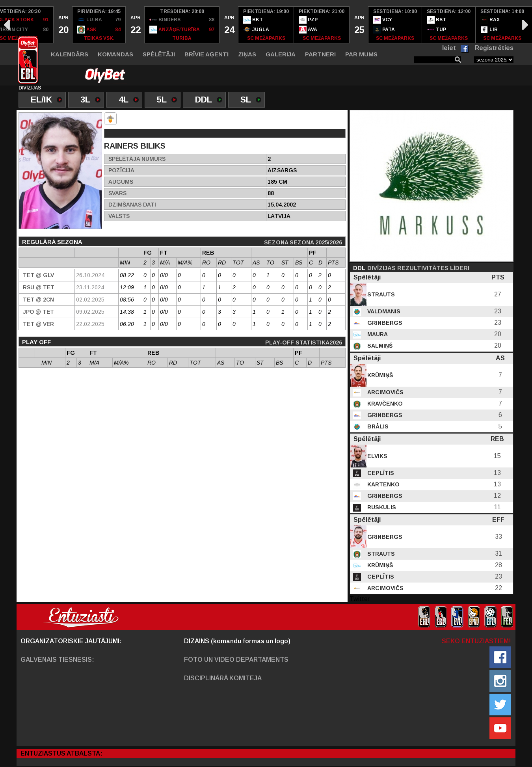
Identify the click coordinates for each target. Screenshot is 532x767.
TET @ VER (38, 324)
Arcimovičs (385, 392)
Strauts (380, 294)
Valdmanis (383, 311)
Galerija (281, 54)
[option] (63, 25)
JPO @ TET (38, 312)
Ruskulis (381, 507)
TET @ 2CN (38, 300)
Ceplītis (380, 473)
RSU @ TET (39, 287)
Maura (377, 334)
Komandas (115, 54)
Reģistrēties (494, 48)
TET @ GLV (38, 275)
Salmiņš (379, 346)
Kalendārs (70, 54)
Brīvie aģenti (206, 54)
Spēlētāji (159, 54)
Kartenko (383, 484)
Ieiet (449, 48)
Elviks (377, 456)
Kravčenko (384, 404)
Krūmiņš (379, 375)
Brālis (377, 426)
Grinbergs (384, 323)
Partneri (320, 54)
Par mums (361, 54)
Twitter (360, 599)
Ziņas (247, 54)
